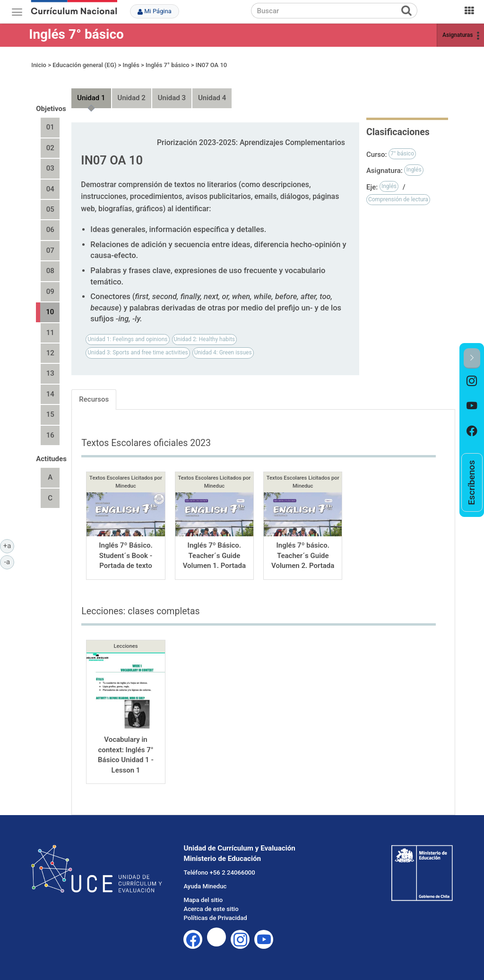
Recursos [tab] (94, 399)
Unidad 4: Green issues (223, 352)
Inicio (39, 65)
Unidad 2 (132, 98)
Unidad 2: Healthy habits (204, 339)
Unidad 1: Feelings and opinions (127, 339)
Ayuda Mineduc (205, 886)
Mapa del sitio (203, 900)
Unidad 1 (91, 98)
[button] (472, 358)
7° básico (402, 154)
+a (9, 545)
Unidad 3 (172, 98)
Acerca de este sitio (211, 909)
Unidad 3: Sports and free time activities (138, 352)
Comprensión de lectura (398, 199)
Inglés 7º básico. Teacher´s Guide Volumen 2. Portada (303, 555)
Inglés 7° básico (76, 34)
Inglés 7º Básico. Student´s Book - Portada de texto (126, 555)
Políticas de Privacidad (215, 918)
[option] (472, 381)
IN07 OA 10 (211, 65)
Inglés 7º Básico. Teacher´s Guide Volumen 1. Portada (214, 555)
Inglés (131, 65)
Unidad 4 (212, 98)
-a (9, 561)
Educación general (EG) (84, 65)
